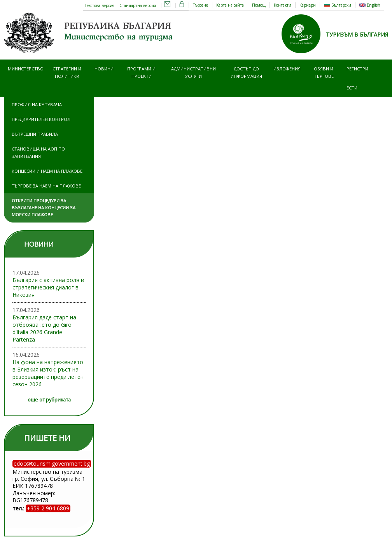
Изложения (287, 69)
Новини (104, 69)
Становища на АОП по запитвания (38, 152)
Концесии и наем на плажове (47, 171)
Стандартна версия (138, 5)
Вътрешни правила (35, 134)
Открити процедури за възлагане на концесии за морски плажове (44, 208)
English (370, 5)
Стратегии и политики (67, 72)
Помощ (259, 5)
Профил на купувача (37, 104)
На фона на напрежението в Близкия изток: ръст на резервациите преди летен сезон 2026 (48, 373)
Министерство (26, 69)
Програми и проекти (141, 72)
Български (338, 5)
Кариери (308, 5)
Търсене (200, 5)
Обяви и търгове (324, 72)
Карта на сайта (230, 5)
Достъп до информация (246, 72)
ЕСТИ (352, 88)
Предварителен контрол (41, 119)
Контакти (283, 5)
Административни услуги (193, 72)
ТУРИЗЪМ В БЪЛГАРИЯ (357, 34)
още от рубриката (49, 400)
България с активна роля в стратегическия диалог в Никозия (48, 287)
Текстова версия (100, 5)
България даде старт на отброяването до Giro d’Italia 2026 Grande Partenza (44, 328)
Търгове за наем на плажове (46, 186)
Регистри (357, 69)
